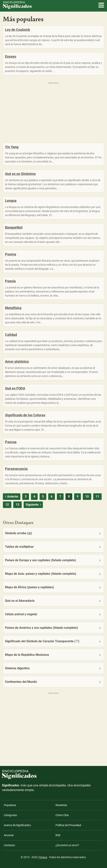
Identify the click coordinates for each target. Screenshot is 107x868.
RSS (58, 835)
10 (87, 497)
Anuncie (9, 835)
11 (97, 497)
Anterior (11, 497)
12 (7, 505)
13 (17, 505)
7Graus (43, 857)
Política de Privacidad (68, 825)
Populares (10, 805)
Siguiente (34, 505)
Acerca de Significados (17, 825)
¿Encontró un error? (67, 845)
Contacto (9, 845)
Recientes (61, 805)
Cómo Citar (62, 815)
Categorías (10, 815)
